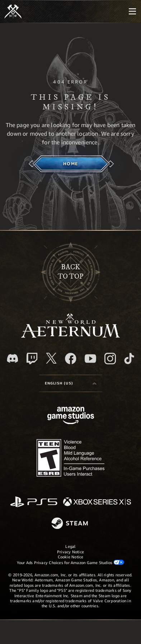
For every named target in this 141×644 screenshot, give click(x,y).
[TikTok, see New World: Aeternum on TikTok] (129, 359)
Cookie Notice (71, 557)
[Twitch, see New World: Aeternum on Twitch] (32, 359)
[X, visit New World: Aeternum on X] (51, 358)
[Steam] (70, 524)
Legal (70, 546)
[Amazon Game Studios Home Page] (71, 416)
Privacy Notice (70, 552)
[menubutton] (132, 12)
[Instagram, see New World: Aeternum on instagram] (110, 359)
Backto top (70, 272)
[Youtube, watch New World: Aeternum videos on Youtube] (90, 359)
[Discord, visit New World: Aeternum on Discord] (13, 358)
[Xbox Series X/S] (97, 502)
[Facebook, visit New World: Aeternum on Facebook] (71, 359)
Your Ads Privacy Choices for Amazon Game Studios (71, 562)
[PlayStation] (34, 502)
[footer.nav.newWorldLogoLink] (70, 336)
